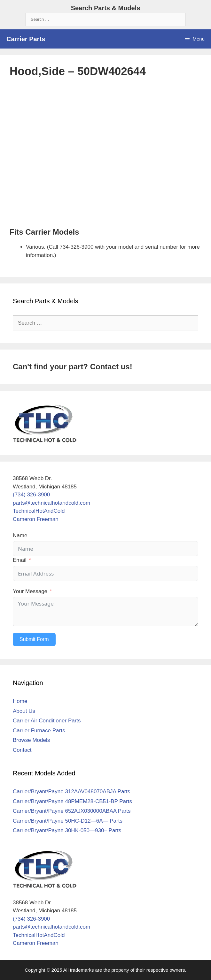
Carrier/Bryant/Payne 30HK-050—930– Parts (67, 830)
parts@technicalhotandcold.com (51, 503)
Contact (22, 750)
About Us (24, 711)
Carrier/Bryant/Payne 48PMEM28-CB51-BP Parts (72, 801)
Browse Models (31, 740)
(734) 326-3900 (31, 495)
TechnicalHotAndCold (39, 511)
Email (20, 560)
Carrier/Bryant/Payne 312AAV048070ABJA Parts (71, 792)
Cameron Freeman (36, 519)
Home (20, 701)
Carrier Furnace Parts (39, 731)
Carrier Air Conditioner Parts (47, 721)
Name (20, 535)
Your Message (30, 591)
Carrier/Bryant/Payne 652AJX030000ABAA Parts (72, 811)
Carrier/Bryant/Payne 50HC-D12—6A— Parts (68, 821)
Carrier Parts (26, 39)
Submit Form (34, 639)
